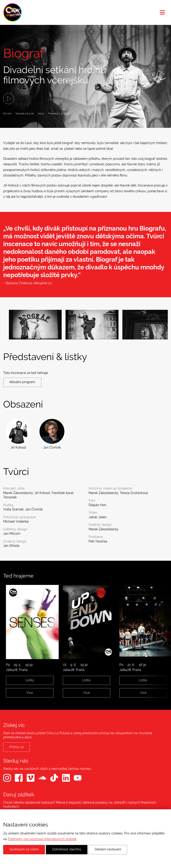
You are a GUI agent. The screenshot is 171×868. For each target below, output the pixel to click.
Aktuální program (22, 382)
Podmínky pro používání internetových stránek (42, 839)
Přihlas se (17, 747)
